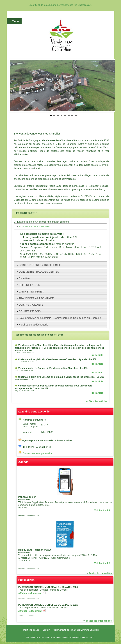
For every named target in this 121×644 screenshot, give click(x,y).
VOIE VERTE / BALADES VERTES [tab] (37, 272)
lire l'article (97, 355)
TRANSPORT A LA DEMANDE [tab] (35, 298)
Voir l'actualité (102, 510)
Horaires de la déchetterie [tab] (32, 325)
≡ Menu (14, 21)
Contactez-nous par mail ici (38, 453)
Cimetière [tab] (23, 278)
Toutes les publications (99, 621)
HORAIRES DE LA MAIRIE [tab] (33, 227)
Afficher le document (32, 593)
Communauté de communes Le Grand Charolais (76, 630)
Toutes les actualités (100, 573)
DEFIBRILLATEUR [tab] (28, 285)
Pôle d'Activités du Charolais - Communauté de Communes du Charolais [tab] (59, 318)
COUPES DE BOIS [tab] (28, 311)
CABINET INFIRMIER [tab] (30, 292)
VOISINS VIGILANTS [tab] (30, 305)
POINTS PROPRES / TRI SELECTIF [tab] (38, 265)
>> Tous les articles (97, 401)
